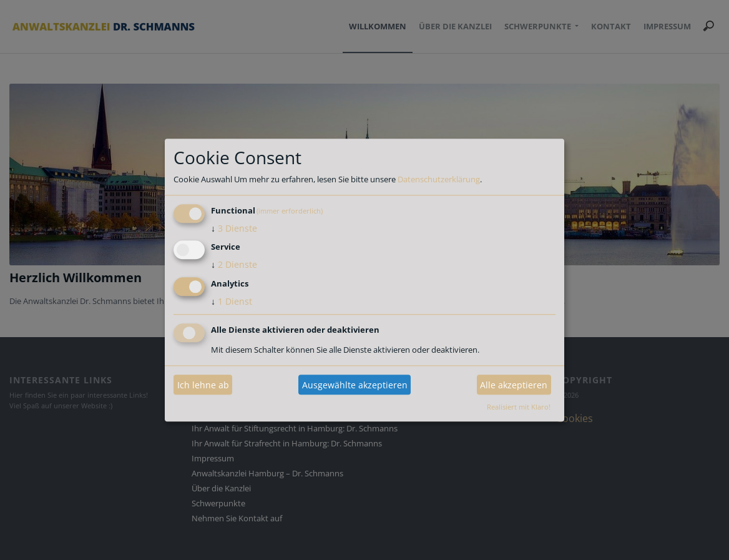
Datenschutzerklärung (439, 179)
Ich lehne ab (203, 385)
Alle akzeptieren (514, 385)
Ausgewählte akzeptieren (355, 385)
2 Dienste (234, 265)
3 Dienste (234, 228)
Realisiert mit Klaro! (519, 407)
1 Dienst (232, 302)
